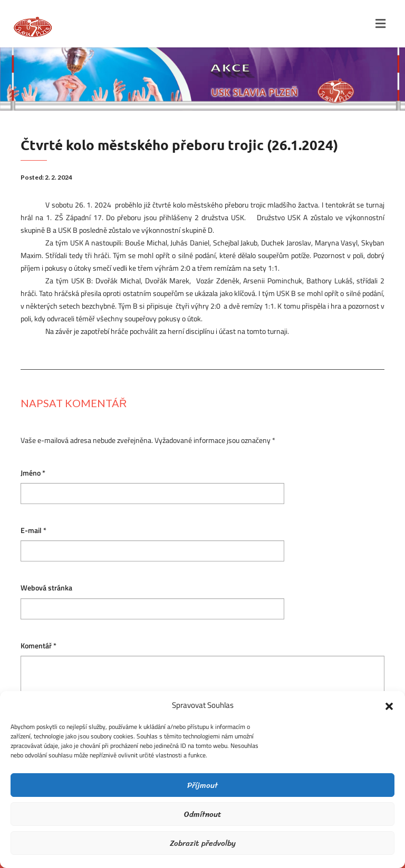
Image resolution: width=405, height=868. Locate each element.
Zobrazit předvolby (203, 843)
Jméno (33, 473)
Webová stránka (46, 588)
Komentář (38, 646)
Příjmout (202, 785)
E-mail (33, 531)
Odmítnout (203, 814)
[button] (389, 705)
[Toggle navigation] (380, 24)
